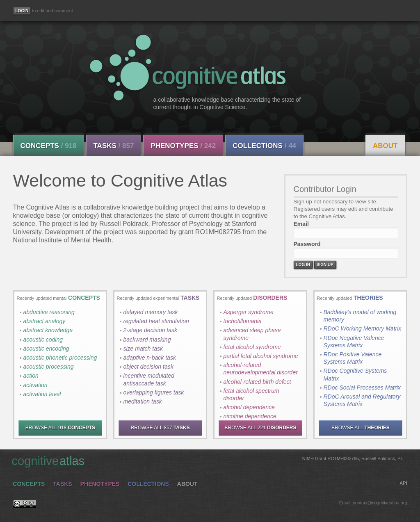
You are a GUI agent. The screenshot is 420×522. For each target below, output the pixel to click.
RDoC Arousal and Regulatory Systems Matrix (362, 400)
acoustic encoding (46, 349)
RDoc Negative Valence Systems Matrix (354, 342)
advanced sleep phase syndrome (252, 334)
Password (307, 244)
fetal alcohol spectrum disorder (251, 394)
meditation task (143, 401)
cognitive (208, 460)
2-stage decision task (151, 330)
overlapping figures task (154, 392)
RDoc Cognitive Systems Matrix (355, 374)
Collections (264, 146)
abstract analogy (45, 321)
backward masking (147, 340)
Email (301, 224)
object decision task (148, 367)
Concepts (49, 146)
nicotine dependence (250, 416)
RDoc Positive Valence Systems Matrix (353, 358)
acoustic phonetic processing (60, 358)
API (403, 483)
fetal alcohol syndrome (252, 347)
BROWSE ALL (361, 428)
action (31, 376)
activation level (42, 394)
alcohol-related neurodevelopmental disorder (261, 369)
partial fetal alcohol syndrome (261, 356)
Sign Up (325, 265)
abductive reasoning (49, 312)
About (385, 146)
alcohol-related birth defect (257, 382)
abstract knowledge (48, 330)
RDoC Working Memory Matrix (363, 328)
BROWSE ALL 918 (60, 428)
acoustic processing (49, 367)
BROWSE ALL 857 (160, 428)
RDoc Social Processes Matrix (362, 388)
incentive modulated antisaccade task (149, 379)
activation (35, 385)
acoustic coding (43, 340)
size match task (143, 349)
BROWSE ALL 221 (261, 428)
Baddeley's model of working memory (360, 316)
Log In (303, 265)
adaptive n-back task (150, 358)
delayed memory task (151, 312)
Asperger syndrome (249, 312)
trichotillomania (243, 321)
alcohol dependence (249, 407)
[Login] (22, 11)
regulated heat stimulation (156, 321)
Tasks (114, 146)
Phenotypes (183, 146)
